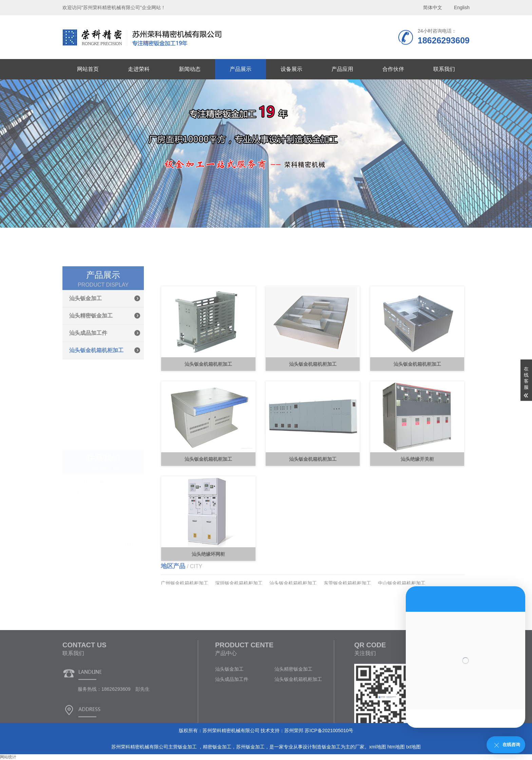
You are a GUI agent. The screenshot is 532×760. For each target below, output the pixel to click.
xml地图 (378, 747)
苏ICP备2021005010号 (329, 730)
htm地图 (396, 747)
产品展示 (241, 69)
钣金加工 (188, 747)
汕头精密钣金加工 (91, 346)
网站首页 (88, 69)
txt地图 (413, 747)
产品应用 (342, 69)
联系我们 (444, 69)
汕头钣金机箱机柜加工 (96, 380)
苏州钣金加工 (250, 747)
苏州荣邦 (294, 730)
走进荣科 (139, 69)
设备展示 (291, 69)
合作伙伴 (393, 69)
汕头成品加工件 (88, 363)
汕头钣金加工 (85, 328)
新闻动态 (190, 69)
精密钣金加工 (217, 747)
